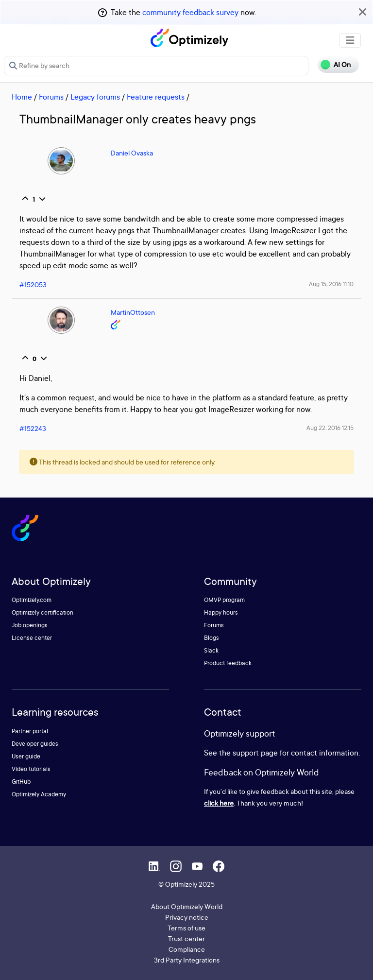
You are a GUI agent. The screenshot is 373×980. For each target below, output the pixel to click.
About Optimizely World (187, 906)
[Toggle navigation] (350, 40)
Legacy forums (95, 97)
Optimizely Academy (39, 794)
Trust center (186, 938)
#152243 (33, 428)
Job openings (30, 625)
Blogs (212, 638)
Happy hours (221, 612)
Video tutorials (31, 769)
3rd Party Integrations (187, 960)
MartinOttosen (133, 312)
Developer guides (35, 744)
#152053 (33, 284)
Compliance (187, 949)
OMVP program (224, 600)
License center (32, 638)
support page (255, 753)
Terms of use (186, 928)
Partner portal (30, 731)
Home (22, 97)
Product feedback (228, 663)
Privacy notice (187, 917)
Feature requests (156, 97)
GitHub (21, 782)
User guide (26, 756)
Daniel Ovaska (132, 153)
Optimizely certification (42, 612)
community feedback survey (190, 12)
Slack (211, 650)
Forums (51, 97)
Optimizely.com (32, 600)
